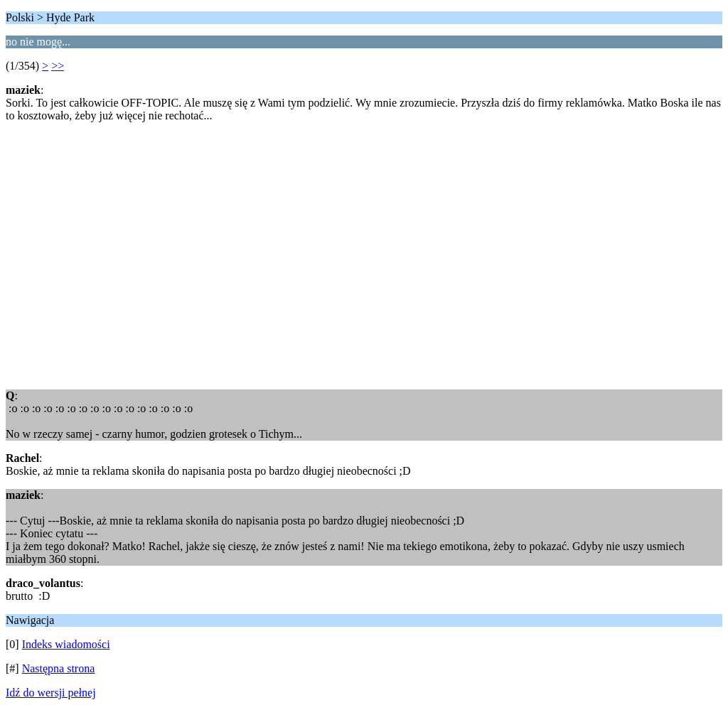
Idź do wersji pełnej (51, 693)
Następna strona (59, 668)
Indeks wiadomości (66, 644)
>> (58, 66)
